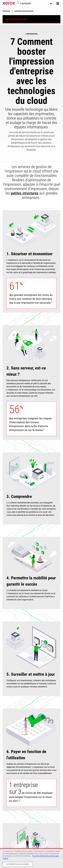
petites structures (25, 193)
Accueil (33, 3)
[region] (31, 858)
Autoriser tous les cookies (18, 864)
